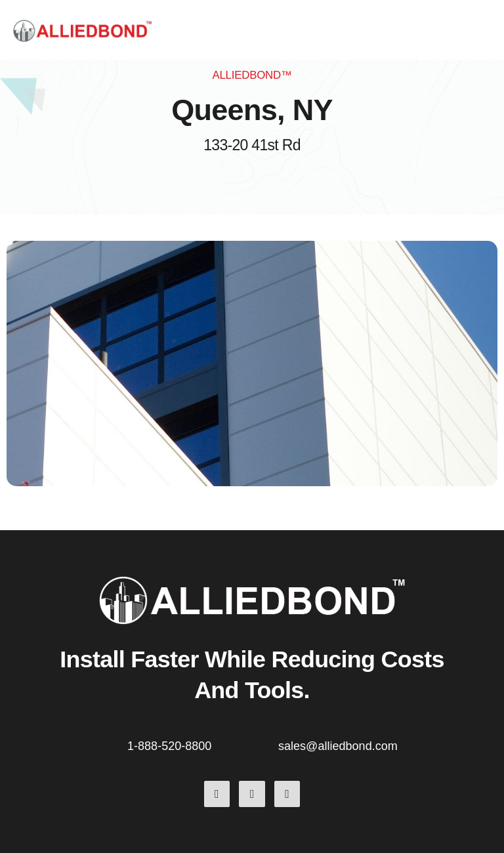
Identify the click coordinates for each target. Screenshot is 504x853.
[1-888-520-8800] (117, 744)
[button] (489, 30)
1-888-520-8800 (169, 746)
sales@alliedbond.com (338, 746)
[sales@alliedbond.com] (268, 744)
